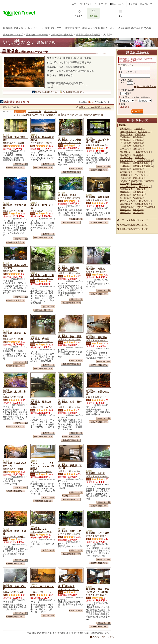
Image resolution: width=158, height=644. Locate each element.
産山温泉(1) (125, 198)
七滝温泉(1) (136, 184)
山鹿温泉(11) (144, 132)
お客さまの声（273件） (14, 397)
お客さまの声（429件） (42, 279)
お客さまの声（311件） (97, 397)
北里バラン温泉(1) (129, 201)
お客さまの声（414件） (14, 271)
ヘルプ (73, 4)
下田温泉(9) (125, 140)
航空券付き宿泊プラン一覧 (15, 168)
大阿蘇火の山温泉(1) (130, 181)
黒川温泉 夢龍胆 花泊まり (70, 467)
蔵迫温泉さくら (39, 529)
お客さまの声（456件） (97, 476)
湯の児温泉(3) (139, 155)
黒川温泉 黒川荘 (68, 195)
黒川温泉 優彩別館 (96, 338)
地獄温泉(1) (143, 189)
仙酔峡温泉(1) (139, 192)
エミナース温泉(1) (129, 186)
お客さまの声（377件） (42, 342)
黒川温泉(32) (126, 129)
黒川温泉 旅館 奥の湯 (14, 532)
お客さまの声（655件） (42, 211)
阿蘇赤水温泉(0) (127, 207)
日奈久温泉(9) (126, 134)
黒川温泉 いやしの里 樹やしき (15, 465)
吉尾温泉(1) (125, 169)
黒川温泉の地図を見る (73, 92)
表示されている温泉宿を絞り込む (95, 107)
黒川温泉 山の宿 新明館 (14, 335)
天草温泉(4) (125, 149)
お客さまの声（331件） (14, 537)
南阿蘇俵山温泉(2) (142, 163)
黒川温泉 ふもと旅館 (98, 533)
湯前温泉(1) (125, 195)
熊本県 (122, 125)
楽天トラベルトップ (13, 35)
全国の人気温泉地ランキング (134, 220)
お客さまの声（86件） (97, 340)
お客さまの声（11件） (41, 592)
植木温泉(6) (138, 143)
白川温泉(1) (147, 181)
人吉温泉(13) (140, 129)
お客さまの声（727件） (70, 143)
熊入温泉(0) (138, 213)
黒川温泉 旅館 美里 (70, 337)
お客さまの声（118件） (97, 536)
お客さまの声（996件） (42, 143)
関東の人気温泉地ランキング (134, 225)
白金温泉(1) (145, 201)
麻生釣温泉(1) (139, 195)
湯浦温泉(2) (140, 157)
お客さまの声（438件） (70, 339)
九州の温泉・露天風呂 (62, 35)
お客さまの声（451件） (42, 407)
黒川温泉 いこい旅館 (70, 140)
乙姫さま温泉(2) (127, 160)
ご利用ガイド (85, 4)
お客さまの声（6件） (69, 590)
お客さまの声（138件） (70, 534)
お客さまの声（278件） (70, 198)
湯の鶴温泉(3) (126, 157)
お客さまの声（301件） (14, 469)
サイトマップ (101, 4)
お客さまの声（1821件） (15, 143)
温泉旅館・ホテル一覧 (37, 35)
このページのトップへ (103, 637)
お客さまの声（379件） (70, 273)
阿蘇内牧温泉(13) (128, 132)
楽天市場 (133, 4)
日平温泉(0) (125, 213)
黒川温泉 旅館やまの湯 (98, 393)
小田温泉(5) (125, 146)
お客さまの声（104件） (14, 592)
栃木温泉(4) (138, 146)
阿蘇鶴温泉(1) (126, 175)
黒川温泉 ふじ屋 (95, 473)
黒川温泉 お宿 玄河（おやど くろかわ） (98, 590)
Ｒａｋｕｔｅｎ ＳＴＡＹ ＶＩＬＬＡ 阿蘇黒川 (42, 466)
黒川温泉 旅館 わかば (42, 206)
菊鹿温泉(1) (143, 172)
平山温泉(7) (125, 143)
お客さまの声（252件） (70, 407)
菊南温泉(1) (138, 169)
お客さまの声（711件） (97, 272)
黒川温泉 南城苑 (95, 269)
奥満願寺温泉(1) (127, 189)
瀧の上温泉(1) (139, 178)
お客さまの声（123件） (97, 595)
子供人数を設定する (146, 86)
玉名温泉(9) (125, 137)
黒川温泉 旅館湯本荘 (98, 197)
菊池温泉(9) (138, 137)
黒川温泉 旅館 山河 (70, 531)
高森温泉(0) (138, 210)
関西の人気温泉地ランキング (134, 229)
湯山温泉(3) (125, 155)
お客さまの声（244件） (97, 145)
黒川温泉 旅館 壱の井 (14, 588)
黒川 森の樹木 (66, 586)
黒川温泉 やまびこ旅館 (14, 206)
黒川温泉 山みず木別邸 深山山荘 (98, 141)
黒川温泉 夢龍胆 (40, 339)
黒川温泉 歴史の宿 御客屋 (42, 403)
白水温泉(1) (138, 198)
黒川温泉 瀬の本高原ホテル (42, 139)
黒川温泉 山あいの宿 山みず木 (15, 267)
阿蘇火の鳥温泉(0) (146, 207)
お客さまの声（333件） (14, 211)
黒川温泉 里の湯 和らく (14, 393)
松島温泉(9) (140, 134)
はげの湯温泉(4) (143, 152)
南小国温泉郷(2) (145, 160)
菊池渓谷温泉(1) (127, 172)
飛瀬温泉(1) (125, 178)
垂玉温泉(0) (125, 210)
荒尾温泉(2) (125, 163)
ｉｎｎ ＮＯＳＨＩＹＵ (42, 588)
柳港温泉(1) (145, 186)
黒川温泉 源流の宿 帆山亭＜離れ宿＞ (70, 269)
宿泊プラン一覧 (20, 164)
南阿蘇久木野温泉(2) (143, 166)
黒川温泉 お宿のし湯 (42, 275)
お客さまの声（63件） (41, 532)
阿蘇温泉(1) (125, 192)
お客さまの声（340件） (14, 339)
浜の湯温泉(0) (126, 204)
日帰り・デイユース (71, 437)
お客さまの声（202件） (70, 471)
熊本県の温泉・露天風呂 (88, 35)
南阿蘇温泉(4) (126, 152)
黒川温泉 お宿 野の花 (70, 403)
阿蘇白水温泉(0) (143, 204)
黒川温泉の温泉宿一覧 (46, 92)
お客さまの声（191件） (97, 200)
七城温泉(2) (125, 166)
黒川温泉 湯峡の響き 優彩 (15, 139)
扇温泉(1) (124, 184)
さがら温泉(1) (142, 175)
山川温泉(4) (138, 149)
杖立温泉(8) (138, 140)
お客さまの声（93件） (41, 471)
